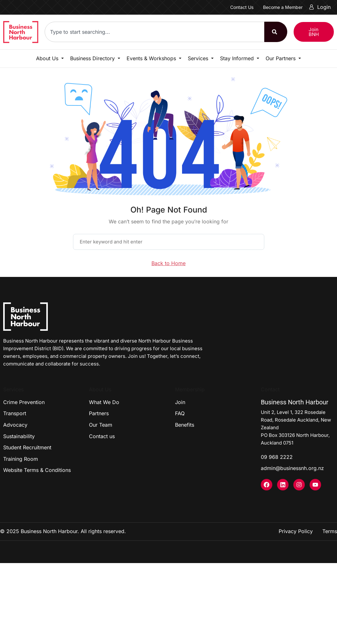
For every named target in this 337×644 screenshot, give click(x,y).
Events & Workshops (152, 58)
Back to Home (168, 263)
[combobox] (154, 32)
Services (199, 58)
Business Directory (93, 58)
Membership (190, 389)
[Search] (276, 32)
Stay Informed (238, 58)
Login (320, 7)
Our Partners (281, 58)
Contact (270, 389)
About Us (48, 58)
